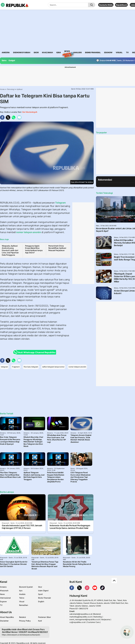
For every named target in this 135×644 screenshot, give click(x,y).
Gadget (12, 60)
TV (127, 52)
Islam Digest (43, 591)
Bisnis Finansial (93, 52)
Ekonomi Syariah (22, 52)
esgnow (108, 52)
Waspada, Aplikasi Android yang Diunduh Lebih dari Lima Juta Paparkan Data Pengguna (10, 250)
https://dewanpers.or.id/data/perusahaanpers (21, 635)
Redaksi (22, 617)
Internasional (5, 598)
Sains (4, 60)
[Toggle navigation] (3, 5)
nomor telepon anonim (28, 232)
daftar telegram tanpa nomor (53, 367)
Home (2, 89)
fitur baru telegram (31, 367)
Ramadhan (24, 605)
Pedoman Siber (44, 617)
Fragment (16, 367)
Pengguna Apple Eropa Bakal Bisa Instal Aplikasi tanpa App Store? (34, 249)
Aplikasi (19, 89)
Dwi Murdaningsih (30, 112)
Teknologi (11, 89)
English (41, 601)
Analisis (22, 594)
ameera (6, 52)
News (67, 52)
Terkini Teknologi (104, 193)
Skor (40, 587)
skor (36, 52)
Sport (40, 594)
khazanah (47, 52)
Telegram (60, 203)
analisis (77, 52)
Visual (22, 601)
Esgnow (3, 601)
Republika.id (121, 5)
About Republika (7, 617)
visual (119, 52)
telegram (4, 367)
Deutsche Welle (106, 5)
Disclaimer (4, 621)
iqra (59, 52)
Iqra (21, 591)
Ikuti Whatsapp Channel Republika (35, 352)
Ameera (3, 587)
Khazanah (4, 591)
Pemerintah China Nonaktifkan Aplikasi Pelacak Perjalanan (57, 248)
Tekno (22, 598)
